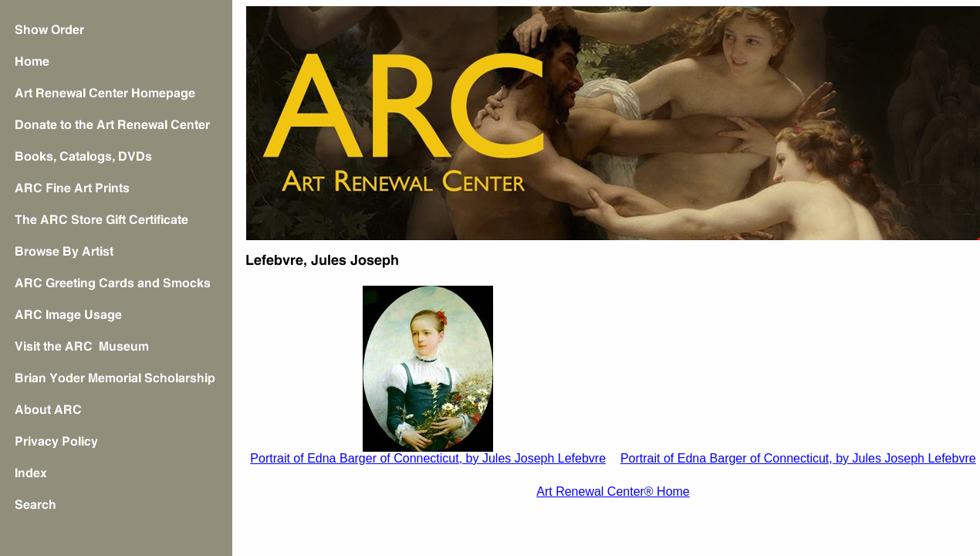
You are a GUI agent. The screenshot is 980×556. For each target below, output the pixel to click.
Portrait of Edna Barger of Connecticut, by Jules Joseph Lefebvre (428, 458)
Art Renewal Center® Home (613, 492)
